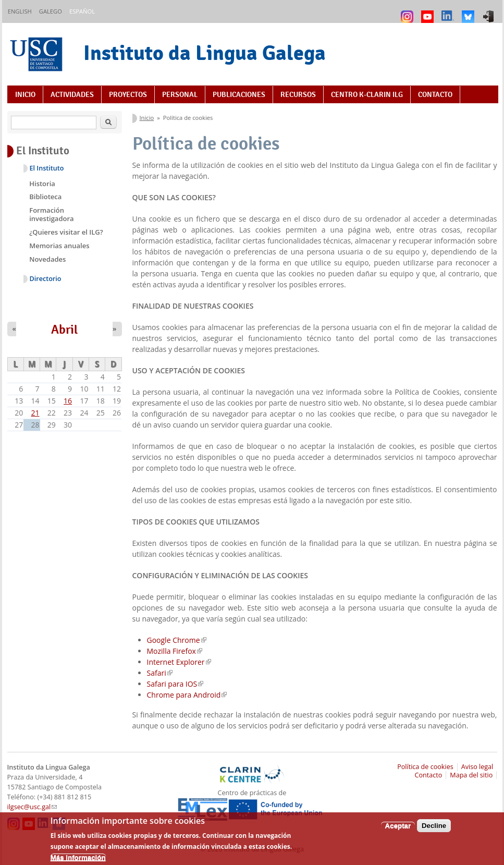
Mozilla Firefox (175, 651)
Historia (42, 184)
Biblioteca (45, 197)
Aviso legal (477, 767)
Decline (434, 829)
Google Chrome (177, 640)
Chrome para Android (187, 695)
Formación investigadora (51, 214)
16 (68, 401)
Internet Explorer (179, 662)
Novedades (47, 259)
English (20, 11)
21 (35, 413)
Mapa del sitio (471, 775)
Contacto (435, 94)
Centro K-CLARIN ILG (367, 94)
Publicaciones (239, 94)
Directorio (46, 279)
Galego (51, 11)
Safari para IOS (175, 684)
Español (82, 11)
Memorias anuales (59, 246)
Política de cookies (425, 767)
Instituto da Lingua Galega (205, 53)
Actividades (72, 94)
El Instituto (47, 168)
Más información (78, 861)
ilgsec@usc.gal (32, 807)
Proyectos (128, 94)
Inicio (25, 94)
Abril (64, 330)
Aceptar (398, 829)
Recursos (298, 94)
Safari (160, 673)
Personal (180, 94)
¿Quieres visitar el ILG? (66, 232)
